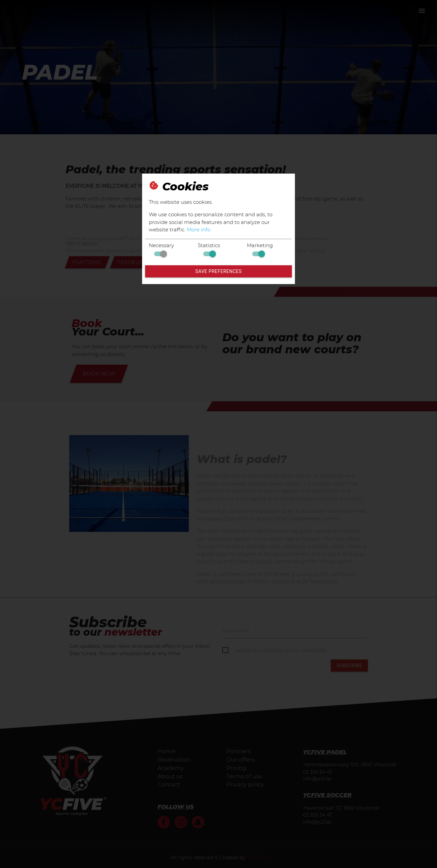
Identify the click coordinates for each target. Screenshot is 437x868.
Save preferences (218, 271)
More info (199, 230)
